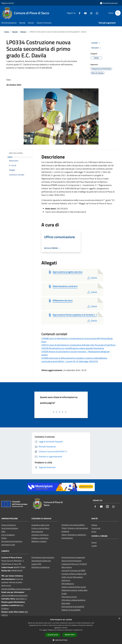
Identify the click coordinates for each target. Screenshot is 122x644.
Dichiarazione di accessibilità (73, 607)
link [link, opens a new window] (81, 630)
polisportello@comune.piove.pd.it (15, 595)
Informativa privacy (69, 597)
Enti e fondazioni (8, 535)
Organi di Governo (9, 525)
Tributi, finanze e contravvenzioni (75, 528)
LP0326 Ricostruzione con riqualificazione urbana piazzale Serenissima (73, 348)
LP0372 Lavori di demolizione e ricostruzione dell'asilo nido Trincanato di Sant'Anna (78, 345)
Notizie (23, 32)
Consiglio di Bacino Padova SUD (74, 574)
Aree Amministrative (10, 528)
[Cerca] (118, 13)
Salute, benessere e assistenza (74, 535)
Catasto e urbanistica (40, 538)
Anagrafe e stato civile (40, 525)
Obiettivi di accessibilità (71, 610)
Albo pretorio (67, 567)
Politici (4, 538)
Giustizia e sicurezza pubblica (73, 525)
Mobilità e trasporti (39, 541)
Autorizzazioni (67, 538)
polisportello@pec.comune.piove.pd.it (16, 589)
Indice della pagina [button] (16, 153)
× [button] (119, 619)
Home (7, 32)
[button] (61, 640)
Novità (15, 32)
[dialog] (61, 630)
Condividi (96, 43)
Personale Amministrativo (12, 541)
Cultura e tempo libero (40, 528)
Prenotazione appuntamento (43, 557)
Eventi (94, 542)
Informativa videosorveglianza (73, 600)
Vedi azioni (97, 48)
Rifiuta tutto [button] (70, 635)
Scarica (92, 278)
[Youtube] (84, 13)
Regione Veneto (8, 3)
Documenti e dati (8, 545)
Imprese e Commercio (40, 535)
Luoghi (94, 546)
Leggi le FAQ (36, 564)
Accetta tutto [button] (53, 635)
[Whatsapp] (96, 13)
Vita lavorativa (37, 531)
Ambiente (65, 531)
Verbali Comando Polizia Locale (74, 587)
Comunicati (96, 528)
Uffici (3, 531)
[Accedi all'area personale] (109, 3)
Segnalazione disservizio (41, 561)
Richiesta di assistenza (40, 567)
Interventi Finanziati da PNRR (73, 570)
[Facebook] (78, 13)
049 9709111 (21, 599)
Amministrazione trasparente (73, 557)
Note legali (66, 603)
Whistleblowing (68, 584)
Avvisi (94, 531)
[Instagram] (90, 13)
